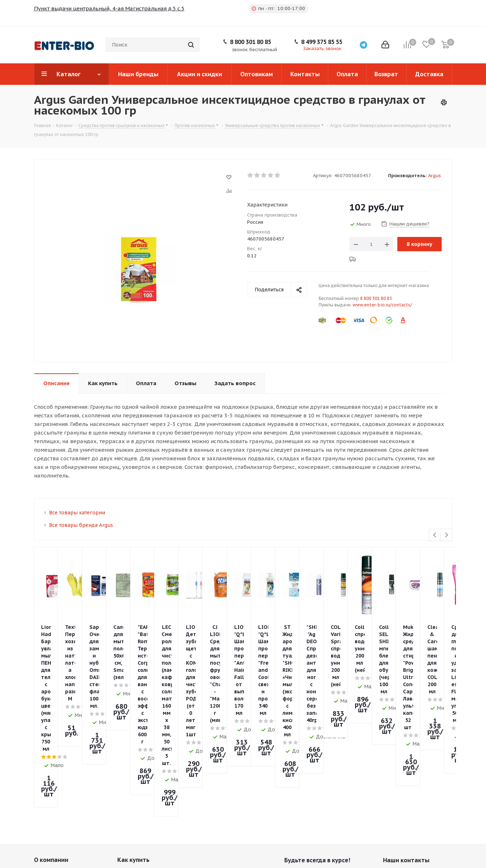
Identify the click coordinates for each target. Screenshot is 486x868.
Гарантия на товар (142, 774)
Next (446, 535)
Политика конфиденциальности (63, 778)
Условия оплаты (139, 754)
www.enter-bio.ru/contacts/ (382, 305)
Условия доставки (141, 764)
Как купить (133, 742)
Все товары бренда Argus (81, 525)
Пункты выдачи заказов (67, 764)
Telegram (291, 800)
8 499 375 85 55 (322, 42)
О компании (51, 742)
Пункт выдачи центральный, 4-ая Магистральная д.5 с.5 (109, 8)
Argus (435, 176)
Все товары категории (77, 513)
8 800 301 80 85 (251, 42)
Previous (435, 535)
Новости (45, 754)
